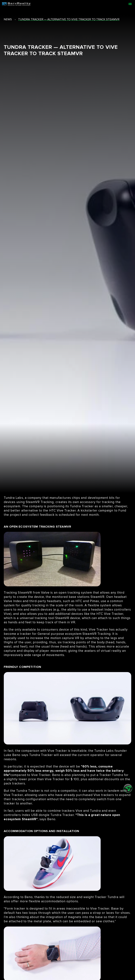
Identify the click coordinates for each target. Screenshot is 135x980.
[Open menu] (130, 4)
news (8, 19)
